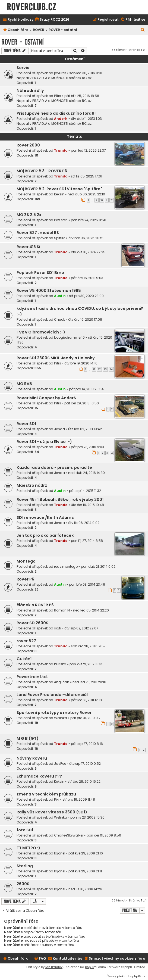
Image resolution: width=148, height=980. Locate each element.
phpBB (89, 967)
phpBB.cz (139, 976)
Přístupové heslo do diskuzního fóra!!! (56, 113)
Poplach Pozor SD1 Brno (40, 273)
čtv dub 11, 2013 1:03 (86, 119)
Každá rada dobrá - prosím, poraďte (54, 467)
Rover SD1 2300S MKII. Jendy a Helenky (56, 358)
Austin (60, 296)
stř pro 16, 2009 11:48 (79, 799)
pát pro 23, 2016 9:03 (87, 447)
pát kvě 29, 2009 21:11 (85, 871)
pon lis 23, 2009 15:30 (87, 817)
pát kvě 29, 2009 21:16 (86, 853)
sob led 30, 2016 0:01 (86, 73)
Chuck (59, 319)
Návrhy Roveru (32, 758)
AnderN (61, 119)
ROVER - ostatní (23, 42)
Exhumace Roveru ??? (39, 776)
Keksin (59, 194)
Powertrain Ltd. (32, 677)
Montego (26, 561)
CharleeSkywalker (69, 835)
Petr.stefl (61, 220)
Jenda (59, 429)
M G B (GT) (28, 738)
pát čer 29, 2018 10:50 (82, 403)
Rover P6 (25, 579)
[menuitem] (52, 20)
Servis (23, 68)
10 (102, 200)
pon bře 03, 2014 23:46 (87, 584)
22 (99, 369)
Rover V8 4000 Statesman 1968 (49, 291)
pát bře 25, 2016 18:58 (82, 96)
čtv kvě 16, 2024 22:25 (88, 252)
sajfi (58, 628)
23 (105, 369)
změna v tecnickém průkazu (46, 794)
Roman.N (62, 610)
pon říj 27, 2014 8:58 (87, 541)
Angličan (62, 682)
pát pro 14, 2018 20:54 (86, 389)
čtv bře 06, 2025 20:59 (86, 238)
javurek (60, 73)
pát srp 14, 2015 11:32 (85, 491)
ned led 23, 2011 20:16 (89, 682)
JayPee (60, 764)
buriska (60, 664)
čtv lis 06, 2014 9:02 (84, 523)
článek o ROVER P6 (35, 605)
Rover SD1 (26, 424)
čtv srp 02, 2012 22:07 (81, 628)
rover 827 (26, 641)
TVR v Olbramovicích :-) (41, 332)
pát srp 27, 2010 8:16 (87, 744)
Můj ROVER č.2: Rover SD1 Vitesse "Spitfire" (59, 189)
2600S (23, 884)
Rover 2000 (28, 145)
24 (111, 369)
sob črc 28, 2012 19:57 (88, 646)
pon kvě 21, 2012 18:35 (86, 664)
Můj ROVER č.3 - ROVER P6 (42, 171)
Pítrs (58, 96)
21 (94, 369)
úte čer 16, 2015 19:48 (87, 505)
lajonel (60, 853)
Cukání (24, 659)
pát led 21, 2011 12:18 (86, 700)
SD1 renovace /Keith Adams (45, 517)
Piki (57, 799)
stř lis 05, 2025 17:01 (86, 176)
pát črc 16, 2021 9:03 (87, 278)
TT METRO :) (28, 848)
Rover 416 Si (28, 247)
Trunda (61, 150)
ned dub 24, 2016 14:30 (86, 473)
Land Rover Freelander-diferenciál (52, 695)
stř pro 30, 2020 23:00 (86, 296)
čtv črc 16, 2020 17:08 (85, 319)
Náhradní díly (30, 90)
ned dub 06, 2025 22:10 (86, 194)
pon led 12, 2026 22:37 (88, 150)
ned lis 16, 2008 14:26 (85, 889)
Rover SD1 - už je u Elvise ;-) (44, 442)
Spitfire (60, 238)
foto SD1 (25, 830)
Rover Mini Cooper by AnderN (47, 398)
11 (107, 200)
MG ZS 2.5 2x (29, 215)
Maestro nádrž (32, 485)
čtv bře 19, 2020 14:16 (81, 363)
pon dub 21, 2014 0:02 (98, 567)
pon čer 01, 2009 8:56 (104, 835)
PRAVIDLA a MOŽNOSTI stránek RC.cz (62, 78)
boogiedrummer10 (69, 337)
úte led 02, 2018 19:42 (85, 429)
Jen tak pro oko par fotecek (45, 535)
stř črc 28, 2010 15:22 (84, 781)
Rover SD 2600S (32, 623)
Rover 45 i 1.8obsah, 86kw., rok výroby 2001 (60, 500)
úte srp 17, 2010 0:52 (85, 764)
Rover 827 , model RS (38, 233)
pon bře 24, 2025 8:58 (89, 220)
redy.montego (66, 567)
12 (112, 200)
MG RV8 (24, 384)
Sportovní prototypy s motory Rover (54, 713)
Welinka (61, 718)
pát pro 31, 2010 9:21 (86, 718)
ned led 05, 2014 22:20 (91, 610)
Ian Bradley (54, 967)
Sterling (25, 866)
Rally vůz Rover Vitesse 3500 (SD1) (52, 812)
